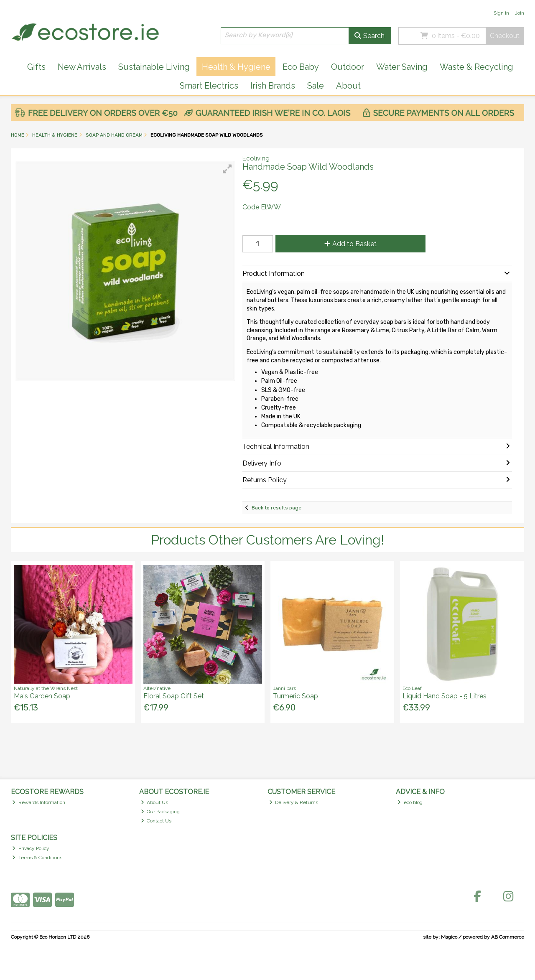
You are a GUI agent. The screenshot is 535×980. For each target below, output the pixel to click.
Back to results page (276, 508)
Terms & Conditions (37, 858)
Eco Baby (301, 67)
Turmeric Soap (296, 696)
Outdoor (348, 67)
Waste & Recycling (476, 67)
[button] (227, 169)
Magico (449, 937)
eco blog (410, 802)
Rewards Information (39, 802)
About (348, 86)
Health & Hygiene (236, 67)
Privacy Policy (31, 848)
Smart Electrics (209, 86)
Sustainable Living (154, 67)
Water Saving (402, 67)
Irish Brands (273, 86)
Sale (316, 86)
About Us (155, 802)
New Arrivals (82, 67)
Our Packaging (160, 812)
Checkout (505, 36)
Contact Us (156, 821)
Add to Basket (350, 244)
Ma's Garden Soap (42, 696)
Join (520, 13)
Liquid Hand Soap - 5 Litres (445, 696)
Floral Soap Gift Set (174, 696)
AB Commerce (508, 937)
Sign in (501, 13)
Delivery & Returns (294, 802)
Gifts (36, 67)
